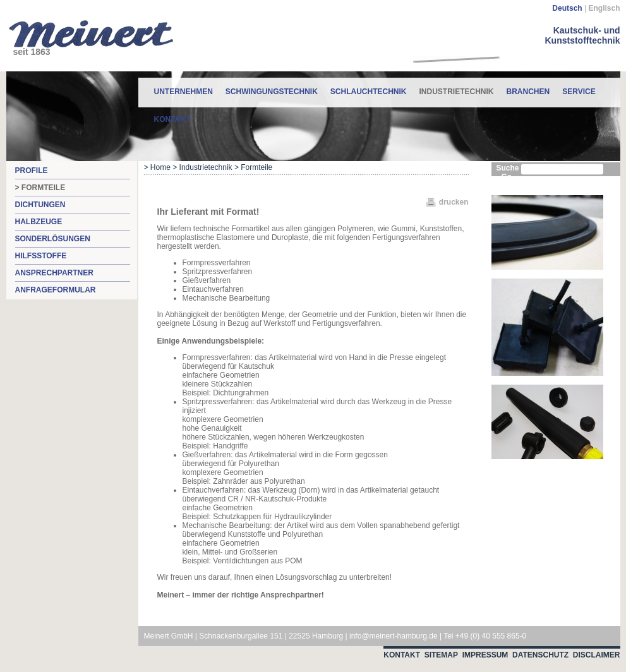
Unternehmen (184, 92)
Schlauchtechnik (369, 92)
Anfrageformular (56, 290)
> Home (157, 167)
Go (507, 177)
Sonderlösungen (53, 239)
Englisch (604, 8)
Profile (32, 171)
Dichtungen (40, 205)
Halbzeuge (39, 222)
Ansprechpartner (54, 273)
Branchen (528, 92)
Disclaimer (597, 655)
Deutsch (567, 8)
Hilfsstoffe (41, 256)
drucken (454, 202)
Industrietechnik (457, 87)
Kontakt (172, 119)
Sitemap (441, 655)
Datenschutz (540, 655)
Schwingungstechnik (272, 92)
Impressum (485, 655)
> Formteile (40, 188)
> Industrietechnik (202, 167)
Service (579, 92)
